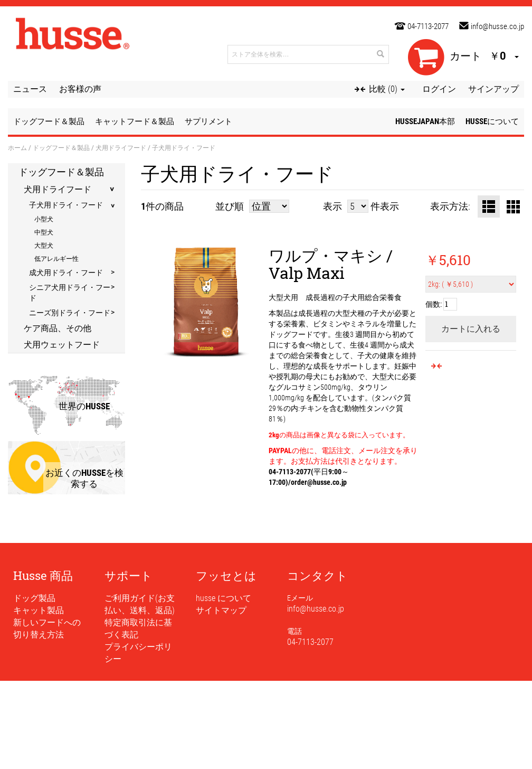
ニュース (30, 89)
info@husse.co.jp (497, 26)
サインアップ (493, 89)
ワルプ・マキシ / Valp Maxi (331, 264)
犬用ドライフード (121, 147)
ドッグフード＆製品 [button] (49, 121)
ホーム (17, 147)
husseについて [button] (492, 121)
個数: (434, 304)
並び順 (230, 206)
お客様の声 (80, 89)
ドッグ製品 (34, 598)
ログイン (439, 89)
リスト (489, 207)
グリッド (513, 207)
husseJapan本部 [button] (425, 121)
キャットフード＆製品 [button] (135, 121)
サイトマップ (221, 610)
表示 (332, 206)
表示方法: (450, 206)
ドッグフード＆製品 (61, 147)
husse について (224, 598)
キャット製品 (39, 610)
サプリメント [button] (208, 121)
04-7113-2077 (428, 26)
